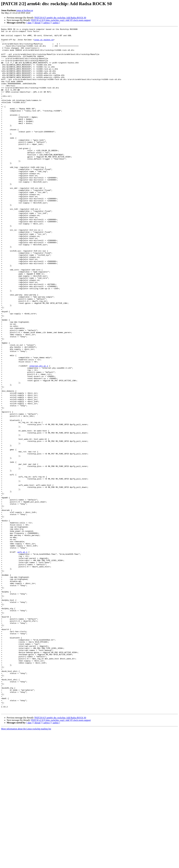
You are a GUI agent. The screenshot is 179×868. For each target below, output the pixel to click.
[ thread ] (37, 23)
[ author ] (56, 23)
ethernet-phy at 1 (39, 434)
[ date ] (30, 23)
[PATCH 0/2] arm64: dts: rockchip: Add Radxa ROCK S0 (60, 18)
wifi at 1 (22, 657)
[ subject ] (47, 23)
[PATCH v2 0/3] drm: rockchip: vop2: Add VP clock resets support (61, 20)
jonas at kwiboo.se (25, 10)
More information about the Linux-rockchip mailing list (26, 866)
